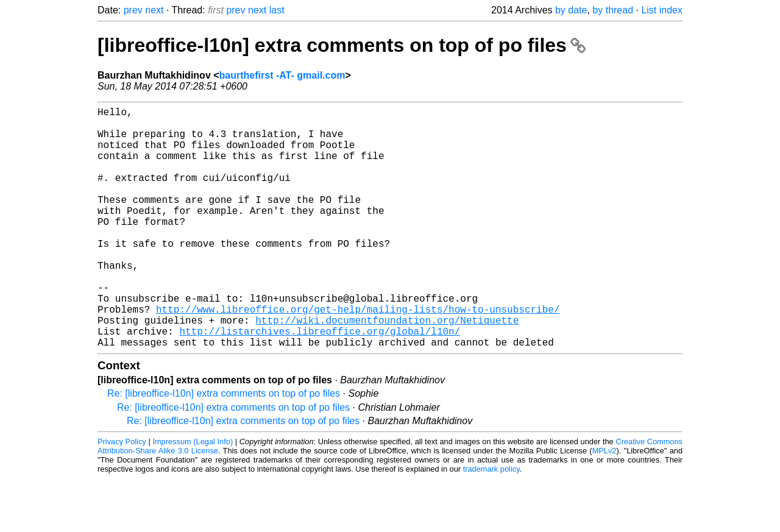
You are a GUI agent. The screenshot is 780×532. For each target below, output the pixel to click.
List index (662, 10)
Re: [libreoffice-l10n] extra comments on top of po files (224, 447)
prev (133, 10)
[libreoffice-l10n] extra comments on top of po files (342, 45)
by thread (613, 10)
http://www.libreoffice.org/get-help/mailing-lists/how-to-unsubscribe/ (358, 355)
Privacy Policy (122, 495)
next (154, 10)
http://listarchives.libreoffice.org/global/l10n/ (320, 382)
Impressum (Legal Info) (193, 495)
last (277, 10)
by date (571, 10)
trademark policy (491, 523)
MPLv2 (604, 504)
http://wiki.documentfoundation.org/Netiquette (387, 369)
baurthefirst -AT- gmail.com (282, 75)
